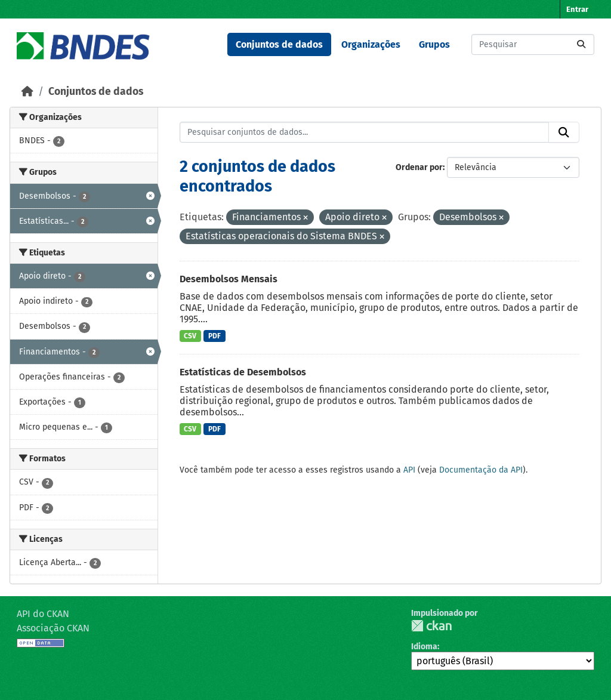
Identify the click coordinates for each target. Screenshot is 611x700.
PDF (215, 336)
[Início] (27, 92)
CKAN (431, 626)
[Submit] (581, 44)
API (409, 470)
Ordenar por (419, 167)
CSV (190, 336)
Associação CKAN (53, 628)
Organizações (371, 44)
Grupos (434, 44)
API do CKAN (43, 614)
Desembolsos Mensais (229, 279)
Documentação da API (481, 470)
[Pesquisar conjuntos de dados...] (533, 44)
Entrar (577, 9)
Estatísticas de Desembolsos (243, 372)
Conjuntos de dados (279, 44)
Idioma (424, 647)
